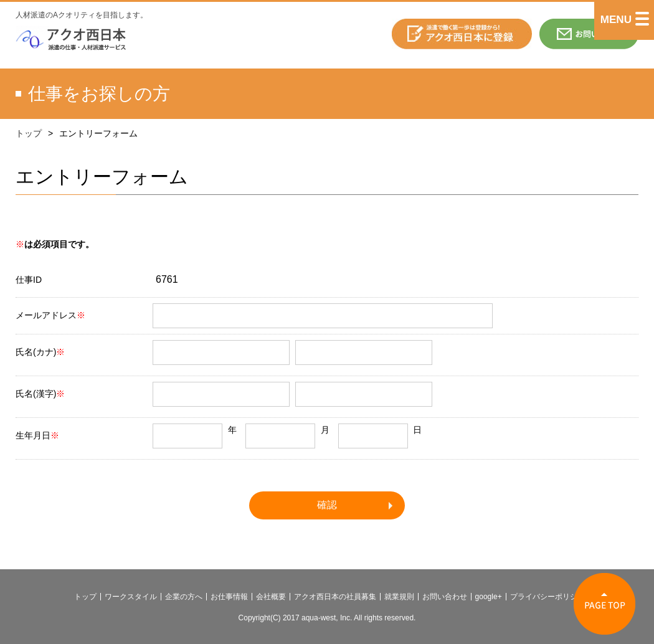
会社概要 (271, 597)
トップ (29, 133)
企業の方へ (184, 597)
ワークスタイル (131, 597)
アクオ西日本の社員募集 (335, 597)
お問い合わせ (445, 597)
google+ (489, 597)
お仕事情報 (229, 597)
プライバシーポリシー (547, 597)
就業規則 (399, 597)
